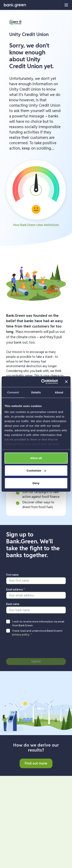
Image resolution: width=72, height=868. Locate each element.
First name (12, 575)
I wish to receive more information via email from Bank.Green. (38, 623)
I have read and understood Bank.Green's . (37, 633)
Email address (16, 590)
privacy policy (21, 635)
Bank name (13, 604)
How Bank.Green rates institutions (36, 225)
